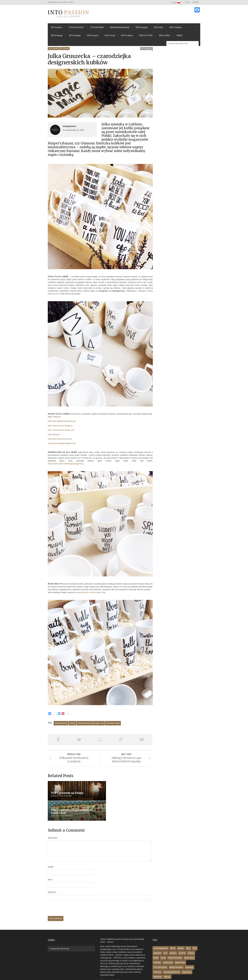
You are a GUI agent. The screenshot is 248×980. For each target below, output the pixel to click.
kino (165, 938)
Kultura (191, 938)
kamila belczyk (61, 724)
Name (51, 852)
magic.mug (99, 724)
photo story (189, 943)
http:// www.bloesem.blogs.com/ (61, 431)
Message (53, 819)
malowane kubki (113, 724)
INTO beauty (75, 36)
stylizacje (189, 953)
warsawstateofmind (172, 957)
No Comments (146, 50)
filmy (188, 934)
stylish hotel (180, 948)
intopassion (69, 127)
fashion (181, 934)
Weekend (158, 962)
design (72, 724)
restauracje (168, 948)
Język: (176, 2)
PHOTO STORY (146, 36)
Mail (50, 865)
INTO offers (165, 36)
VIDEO (179, 36)
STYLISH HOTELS (76, 28)
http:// (60, 427)
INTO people (142, 28)
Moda (156, 943)
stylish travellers (176, 953)
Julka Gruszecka (85, 724)
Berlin (173, 934)
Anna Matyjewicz (161, 934)
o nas (187, 2)
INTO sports (93, 36)
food (195, 934)
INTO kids (158, 28)
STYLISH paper (160, 953)
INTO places (57, 28)
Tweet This (79, 741)
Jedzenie (157, 938)
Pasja (163, 943)
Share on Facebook (58, 741)
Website (52, 878)
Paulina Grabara (175, 943)
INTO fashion (176, 28)
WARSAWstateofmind (120, 28)
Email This (142, 741)
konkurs (173, 938)
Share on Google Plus (100, 741)
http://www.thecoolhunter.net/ (60, 440)
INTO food (110, 36)
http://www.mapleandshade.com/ (62, 444)
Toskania (157, 957)
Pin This (121, 741)
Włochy (167, 962)
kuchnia (182, 938)
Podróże (157, 948)
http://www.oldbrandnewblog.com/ (62, 422)
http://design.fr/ (54, 435)
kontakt (196, 2)
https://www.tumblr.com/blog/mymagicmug (65, 465)
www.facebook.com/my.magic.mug (91, 593)
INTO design (57, 36)
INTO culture (127, 36)
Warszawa (187, 957)
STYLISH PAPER (97, 28)
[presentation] (72, 895)
